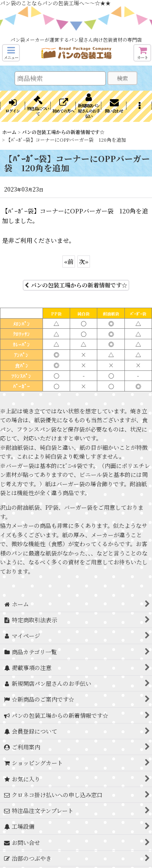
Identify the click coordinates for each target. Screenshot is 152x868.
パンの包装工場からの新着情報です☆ (76, 285)
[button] (11, 53)
